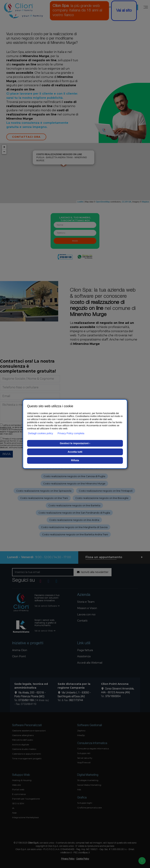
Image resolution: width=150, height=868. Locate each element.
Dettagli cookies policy (41, 433)
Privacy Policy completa (71, 433)
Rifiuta (75, 460)
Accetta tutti (75, 452)
